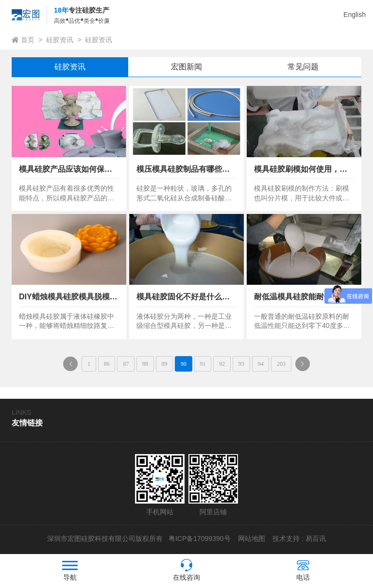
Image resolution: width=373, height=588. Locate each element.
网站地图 (252, 539)
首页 (28, 40)
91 (203, 364)
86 (107, 364)
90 (184, 364)
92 (222, 364)
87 (126, 364)
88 (145, 364)
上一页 (73, 366)
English (355, 15)
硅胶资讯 (60, 40)
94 (260, 364)
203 (281, 364)
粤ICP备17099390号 (199, 539)
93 (241, 364)
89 (164, 364)
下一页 (305, 366)
